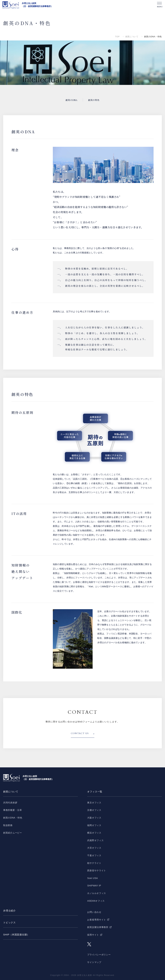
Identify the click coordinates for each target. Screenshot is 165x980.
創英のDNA (71, 100)
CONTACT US (80, 733)
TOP (117, 37)
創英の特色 (94, 100)
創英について (132, 37)
